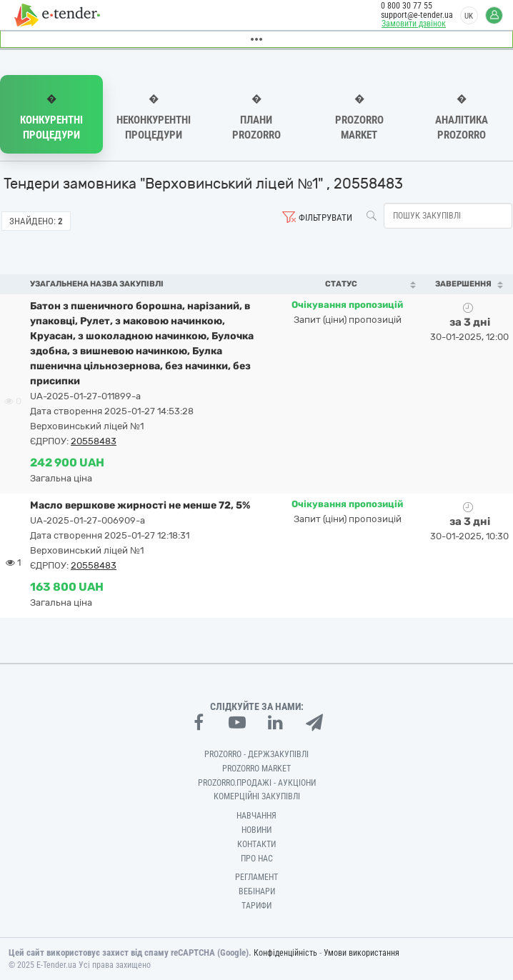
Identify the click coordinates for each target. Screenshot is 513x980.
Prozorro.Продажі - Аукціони (257, 783)
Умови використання (362, 953)
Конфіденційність (285, 953)
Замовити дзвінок (414, 24)
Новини (256, 830)
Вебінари (257, 891)
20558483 (94, 441)
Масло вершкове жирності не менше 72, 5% (140, 505)
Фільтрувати (325, 217)
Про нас (257, 859)
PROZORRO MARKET (256, 769)
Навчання (256, 816)
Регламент (256, 877)
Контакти (256, 844)
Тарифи (256, 906)
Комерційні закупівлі (257, 796)
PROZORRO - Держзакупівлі (256, 754)
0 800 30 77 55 (407, 6)
